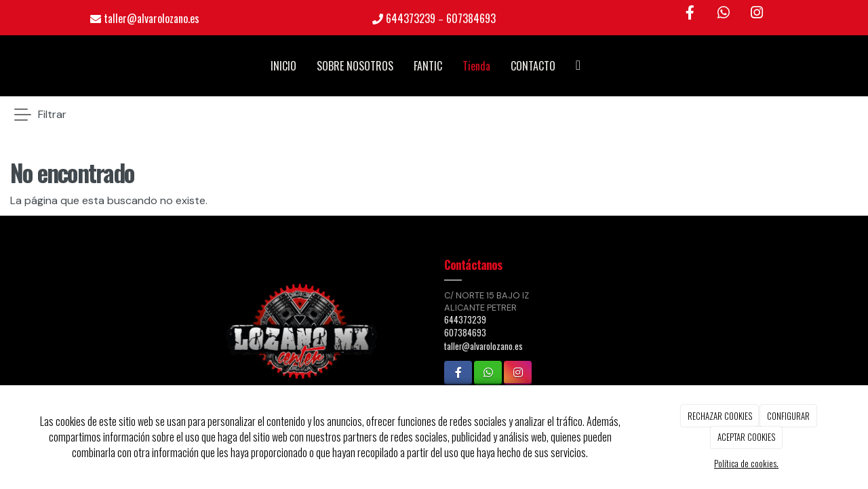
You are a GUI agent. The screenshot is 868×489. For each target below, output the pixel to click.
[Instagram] (757, 13)
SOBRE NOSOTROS (355, 66)
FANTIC (428, 66)
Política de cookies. (746, 463)
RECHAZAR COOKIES (720, 416)
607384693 (471, 18)
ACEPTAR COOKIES (746, 437)
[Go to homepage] (7, 66)
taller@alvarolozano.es (152, 18)
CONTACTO (533, 66)
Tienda (476, 66)
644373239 (411, 18)
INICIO (283, 66)
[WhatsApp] (724, 13)
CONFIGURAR (788, 416)
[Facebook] (690, 13)
